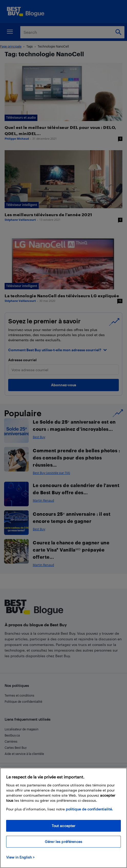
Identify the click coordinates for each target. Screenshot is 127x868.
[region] (63, 818)
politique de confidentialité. (89, 809)
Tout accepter (64, 826)
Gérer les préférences (63, 842)
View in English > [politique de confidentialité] (20, 857)
